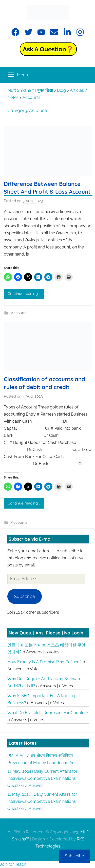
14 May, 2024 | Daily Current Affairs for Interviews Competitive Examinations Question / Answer (42, 778)
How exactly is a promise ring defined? (44, 662)
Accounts (19, 313)
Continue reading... (24, 294)
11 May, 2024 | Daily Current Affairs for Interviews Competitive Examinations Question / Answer (42, 801)
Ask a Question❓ (48, 49)
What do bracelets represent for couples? (48, 713)
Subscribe (25, 596)
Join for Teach (13, 864)
